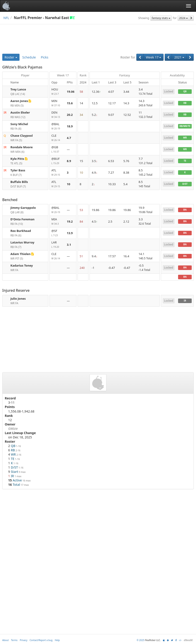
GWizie (13, 429)
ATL (57, 173)
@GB (57, 149)
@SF (57, 233)
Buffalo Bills (19, 182)
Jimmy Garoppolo (23, 208)
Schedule (29, 57)
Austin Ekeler (20, 112)
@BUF (57, 161)
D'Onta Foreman (22, 219)
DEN (57, 115)
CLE (57, 138)
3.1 (69, 245)
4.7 (69, 138)
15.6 (70, 103)
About (5, 640)
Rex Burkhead (21, 231)
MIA (57, 222)
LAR (57, 245)
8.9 (69, 161)
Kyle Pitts (17, 159)
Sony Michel (19, 124)
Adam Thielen (21, 254)
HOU (57, 92)
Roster (11, 57)
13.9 (70, 233)
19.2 (70, 221)
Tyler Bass (18, 170)
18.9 (70, 126)
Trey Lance (18, 89)
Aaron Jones (19, 101)
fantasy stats (161, 18)
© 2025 (140, 640)
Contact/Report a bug (41, 640)
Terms (14, 640)
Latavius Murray (22, 242)
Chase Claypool (22, 136)
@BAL (57, 126)
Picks (45, 57)
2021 (179, 57)
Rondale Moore (22, 147)
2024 (183, 18)
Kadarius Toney (22, 265)
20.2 (70, 115)
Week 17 (153, 57)
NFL (6, 18)
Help (57, 640)
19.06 (71, 92)
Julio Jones (18, 299)
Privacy (23, 640)
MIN (57, 103)
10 (69, 184)
